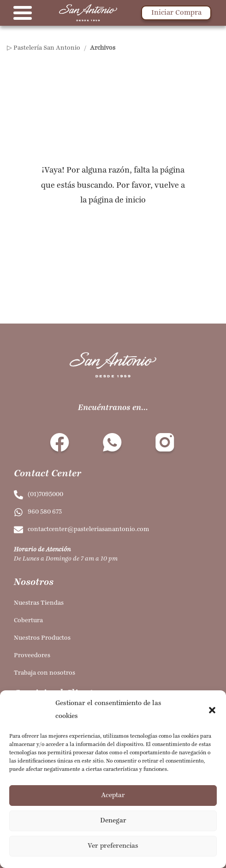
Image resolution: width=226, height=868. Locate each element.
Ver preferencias (113, 846)
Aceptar (113, 796)
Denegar (113, 821)
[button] (212, 710)
